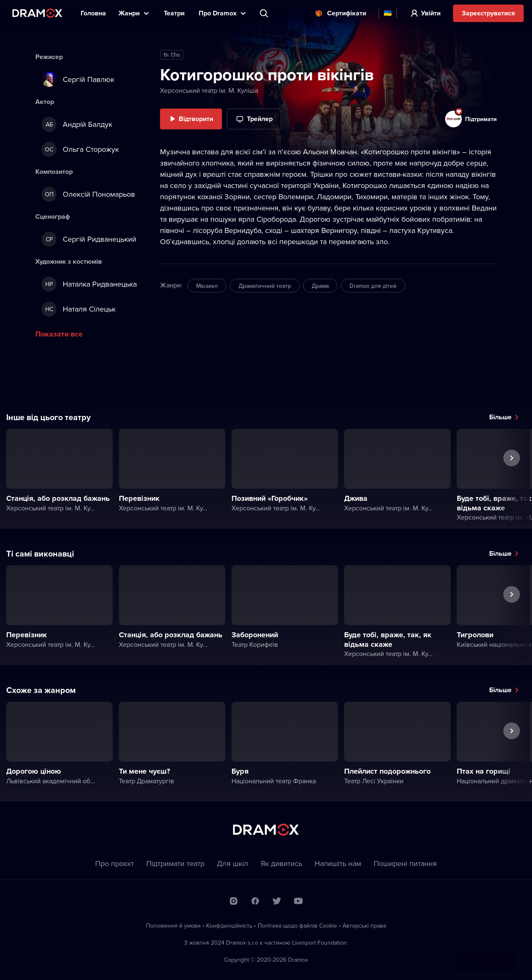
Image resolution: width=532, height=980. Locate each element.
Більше (500, 417)
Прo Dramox (218, 13)
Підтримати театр (175, 863)
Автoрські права (364, 926)
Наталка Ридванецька (89, 284)
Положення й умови (173, 926)
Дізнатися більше (414, 954)
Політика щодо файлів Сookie (297, 926)
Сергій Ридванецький (89, 239)
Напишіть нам (338, 863)
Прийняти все (485, 954)
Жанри (129, 13)
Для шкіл (233, 863)
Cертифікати (347, 13)
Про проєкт (115, 863)
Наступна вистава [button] (512, 477)
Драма (320, 286)
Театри (175, 13)
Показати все (59, 334)
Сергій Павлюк (78, 79)
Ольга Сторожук (80, 149)
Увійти (431, 13)
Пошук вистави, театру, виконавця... (265, 13)
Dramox (37, 13)
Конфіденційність (229, 926)
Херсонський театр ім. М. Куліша (209, 90)
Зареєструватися (488, 13)
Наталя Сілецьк (79, 309)
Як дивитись (281, 863)
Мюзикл (207, 286)
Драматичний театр (265, 286)
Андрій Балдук (77, 124)
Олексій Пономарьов (88, 194)
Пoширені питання (405, 863)
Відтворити (196, 119)
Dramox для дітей (373, 286)
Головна (93, 13)
